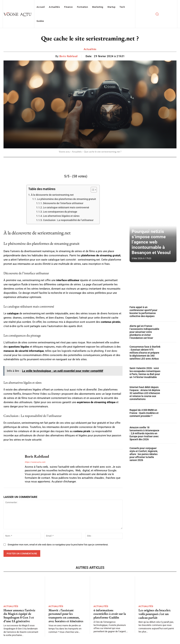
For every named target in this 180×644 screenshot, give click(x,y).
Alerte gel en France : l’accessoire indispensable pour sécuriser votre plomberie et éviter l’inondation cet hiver (145, 331)
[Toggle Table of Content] (92, 190)
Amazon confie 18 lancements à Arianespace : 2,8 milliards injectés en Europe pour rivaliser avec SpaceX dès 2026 (145, 430)
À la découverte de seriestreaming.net (52, 195)
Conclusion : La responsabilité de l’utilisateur (68, 220)
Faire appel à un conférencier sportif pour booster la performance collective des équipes (144, 312)
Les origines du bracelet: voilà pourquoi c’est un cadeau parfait (153, 613)
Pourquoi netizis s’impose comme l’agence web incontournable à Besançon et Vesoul (153, 248)
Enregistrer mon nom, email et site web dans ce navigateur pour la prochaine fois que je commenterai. (58, 545)
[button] (157, 14)
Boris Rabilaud (68, 56)
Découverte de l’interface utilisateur (63, 203)
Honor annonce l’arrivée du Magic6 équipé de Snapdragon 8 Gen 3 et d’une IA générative (21, 615)
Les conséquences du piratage (60, 212)
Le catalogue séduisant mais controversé (66, 207)
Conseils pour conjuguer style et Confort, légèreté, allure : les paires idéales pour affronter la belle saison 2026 (145, 450)
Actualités (90, 49)
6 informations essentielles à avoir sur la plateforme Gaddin (111, 613)
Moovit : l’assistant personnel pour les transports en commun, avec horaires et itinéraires (66, 615)
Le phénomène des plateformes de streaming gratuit (67, 199)
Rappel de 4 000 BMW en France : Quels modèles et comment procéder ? (143, 410)
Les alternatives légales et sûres (61, 216)
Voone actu (64, 152)
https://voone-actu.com (35, 462)
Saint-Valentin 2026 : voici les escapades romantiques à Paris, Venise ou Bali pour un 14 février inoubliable (144, 371)
